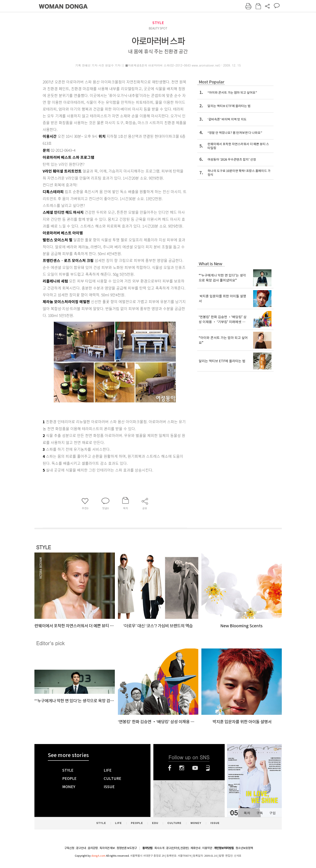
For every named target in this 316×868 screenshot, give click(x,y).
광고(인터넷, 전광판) (177, 848)
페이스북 (170, 768)
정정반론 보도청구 (127, 848)
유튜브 (195, 768)
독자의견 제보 (107, 848)
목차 (247, 813)
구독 (260, 813)
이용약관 (207, 848)
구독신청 (69, 848)
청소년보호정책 (244, 848)
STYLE (158, 23)
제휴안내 (195, 848)
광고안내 (81, 848)
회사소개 (159, 848)
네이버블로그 (208, 768)
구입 (273, 813)
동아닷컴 (147, 848)
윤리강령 (93, 848)
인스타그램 (182, 768)
